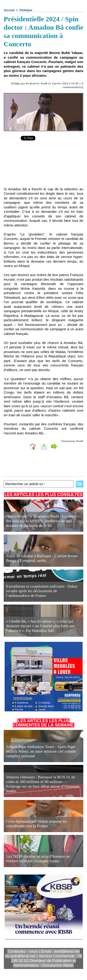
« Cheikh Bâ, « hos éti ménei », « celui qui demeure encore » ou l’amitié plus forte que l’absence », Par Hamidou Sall (40, 626)
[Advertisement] (43, 167)
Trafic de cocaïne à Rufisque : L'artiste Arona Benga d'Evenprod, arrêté (42, 558)
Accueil (9, 10)
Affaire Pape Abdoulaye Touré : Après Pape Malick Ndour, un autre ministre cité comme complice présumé (41, 751)
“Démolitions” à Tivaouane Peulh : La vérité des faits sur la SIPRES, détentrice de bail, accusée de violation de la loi (41, 521)
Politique (26, 10)
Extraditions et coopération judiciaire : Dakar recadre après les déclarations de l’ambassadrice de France (42, 591)
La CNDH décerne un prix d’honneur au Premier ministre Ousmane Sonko (38, 859)
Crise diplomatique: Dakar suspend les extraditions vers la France (37, 824)
